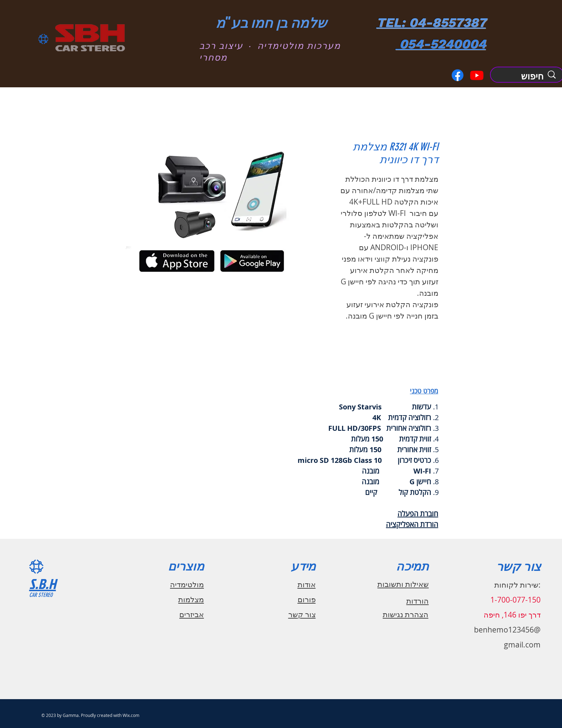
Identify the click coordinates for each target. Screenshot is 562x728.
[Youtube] (477, 75)
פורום (307, 599)
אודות (307, 584)
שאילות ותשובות (403, 584)
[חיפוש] (525, 76)
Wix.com (131, 715)
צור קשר (302, 614)
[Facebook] (458, 75)
